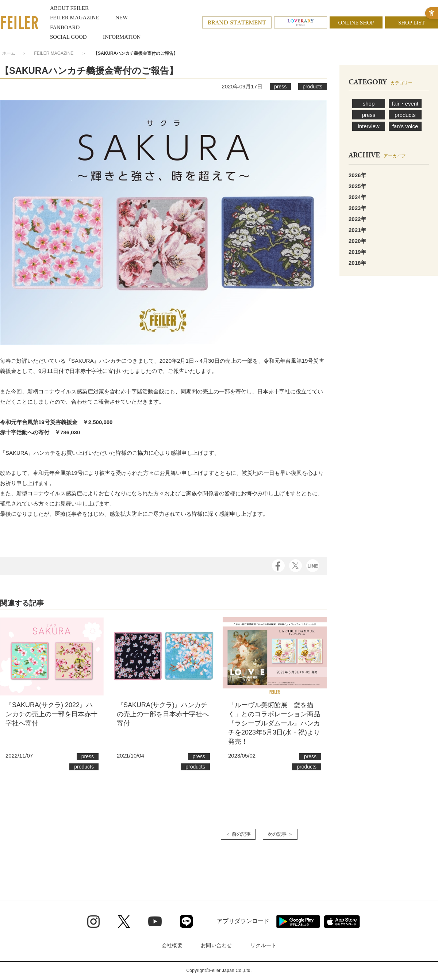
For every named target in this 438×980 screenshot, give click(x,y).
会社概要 (172, 945)
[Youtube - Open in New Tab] (155, 921)
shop (369, 104)
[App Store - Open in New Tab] (342, 922)
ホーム (9, 53)
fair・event (405, 104)
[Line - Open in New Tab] (186, 921)
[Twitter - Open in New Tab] (124, 922)
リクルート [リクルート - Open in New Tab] (263, 945)
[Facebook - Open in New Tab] (278, 565)
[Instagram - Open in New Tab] (93, 922)
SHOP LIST (412, 23)
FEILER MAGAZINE (54, 53)
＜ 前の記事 (238, 834)
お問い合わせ (216, 945)
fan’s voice (405, 126)
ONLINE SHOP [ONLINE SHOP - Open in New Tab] (356, 23)
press (369, 115)
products (405, 115)
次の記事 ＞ (280, 834)
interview (368, 126)
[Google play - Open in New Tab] (298, 922)
